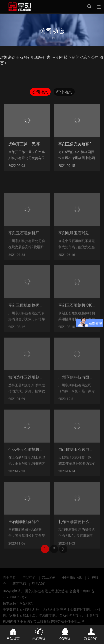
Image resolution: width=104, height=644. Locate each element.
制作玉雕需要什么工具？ (80, 537)
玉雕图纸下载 (72, 578)
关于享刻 (9, 578)
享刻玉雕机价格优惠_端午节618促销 (40, 321)
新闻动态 (80, 57)
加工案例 (49, 578)
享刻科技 (26, 603)
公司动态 (40, 92)
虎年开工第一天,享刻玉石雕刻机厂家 (40, 144)
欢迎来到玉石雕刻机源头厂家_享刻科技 (34, 57)
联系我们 (39, 584)
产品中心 (29, 578)
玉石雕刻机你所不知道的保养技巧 (37, 537)
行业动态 (64, 92)
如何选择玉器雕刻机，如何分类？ (37, 393)
